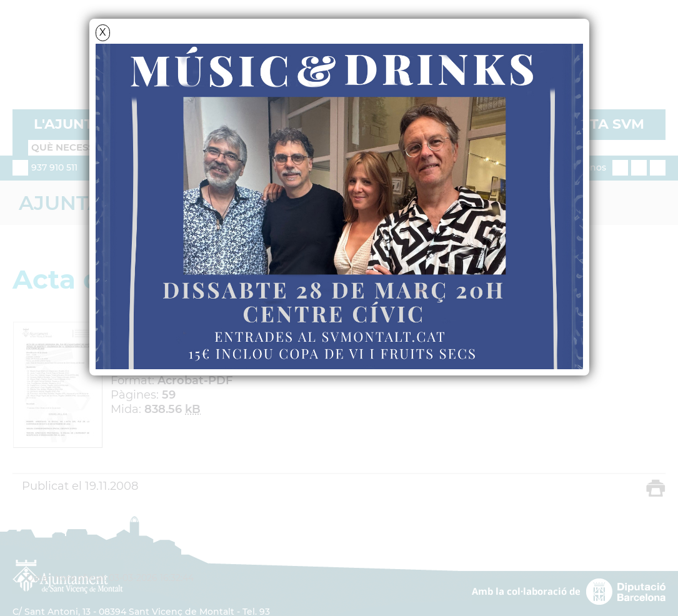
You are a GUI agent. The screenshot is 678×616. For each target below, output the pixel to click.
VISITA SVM (603, 124)
